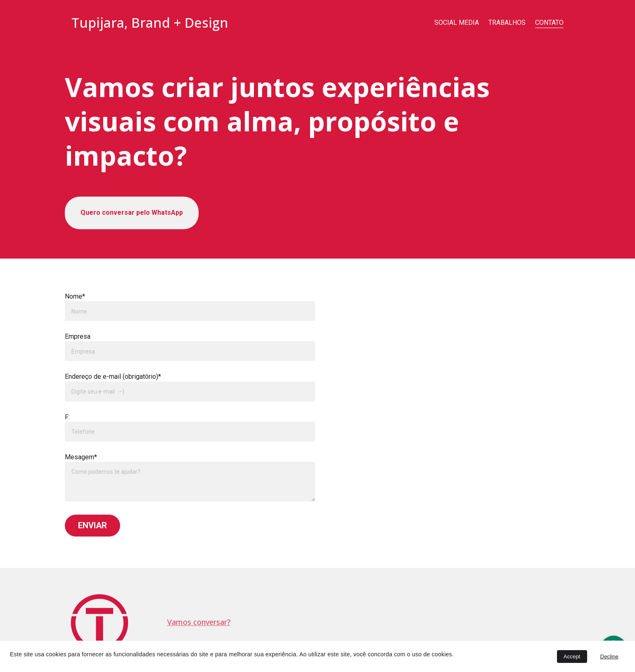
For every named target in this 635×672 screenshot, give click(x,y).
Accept (572, 657)
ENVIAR (92, 525)
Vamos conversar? (199, 622)
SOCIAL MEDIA (457, 23)
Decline (609, 657)
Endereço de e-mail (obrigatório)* (113, 376)
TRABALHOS (507, 23)
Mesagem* (81, 457)
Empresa (78, 336)
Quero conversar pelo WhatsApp (132, 213)
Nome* (75, 296)
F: (67, 417)
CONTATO (549, 23)
